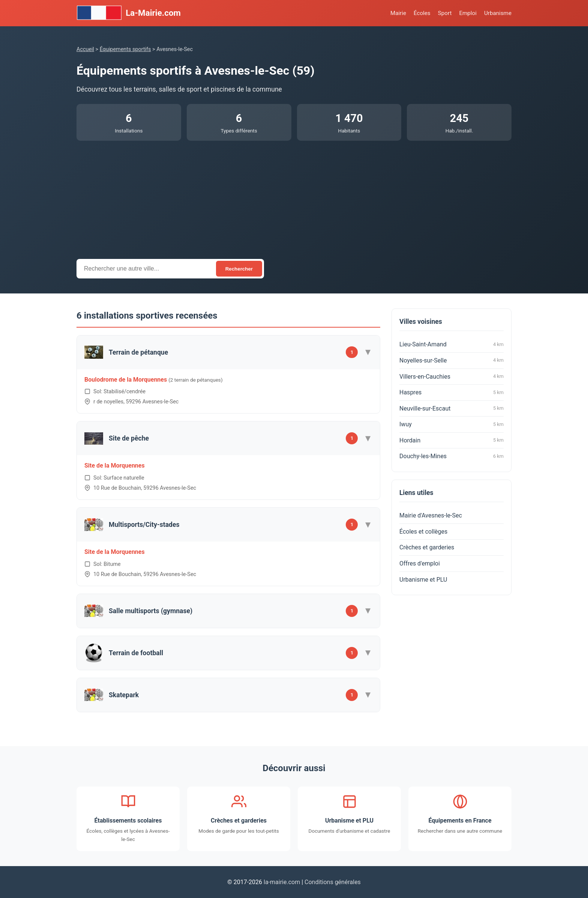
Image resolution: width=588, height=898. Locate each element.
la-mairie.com (282, 882)
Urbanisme (498, 13)
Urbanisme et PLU (423, 580)
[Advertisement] (294, 197)
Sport (445, 13)
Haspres (451, 393)
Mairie (398, 13)
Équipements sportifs (125, 49)
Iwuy (451, 424)
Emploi (468, 13)
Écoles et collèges (423, 532)
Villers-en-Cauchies (451, 376)
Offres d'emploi (420, 563)
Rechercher (239, 269)
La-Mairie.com (129, 13)
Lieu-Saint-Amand (451, 344)
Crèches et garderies (427, 547)
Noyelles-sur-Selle (451, 360)
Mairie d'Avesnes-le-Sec (431, 515)
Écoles (422, 13)
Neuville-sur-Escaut (451, 408)
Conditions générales (333, 882)
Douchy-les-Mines (451, 456)
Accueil (85, 49)
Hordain (451, 440)
